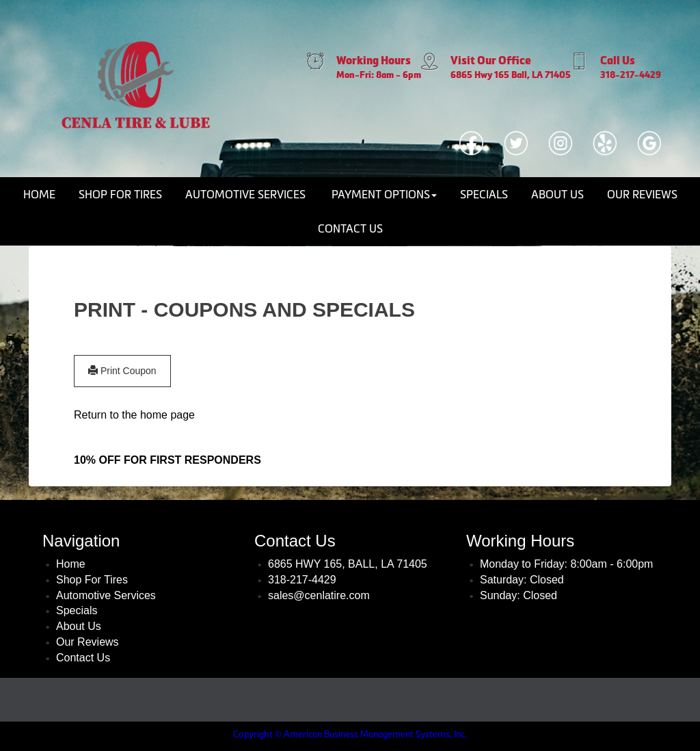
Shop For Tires (120, 194)
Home (39, 194)
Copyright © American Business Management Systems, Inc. (350, 734)
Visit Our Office (491, 61)
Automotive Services (245, 194)
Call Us (618, 61)
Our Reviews (642, 194)
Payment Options (384, 194)
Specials (484, 194)
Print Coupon (122, 371)
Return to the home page (134, 415)
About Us (557, 194)
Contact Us (350, 228)
